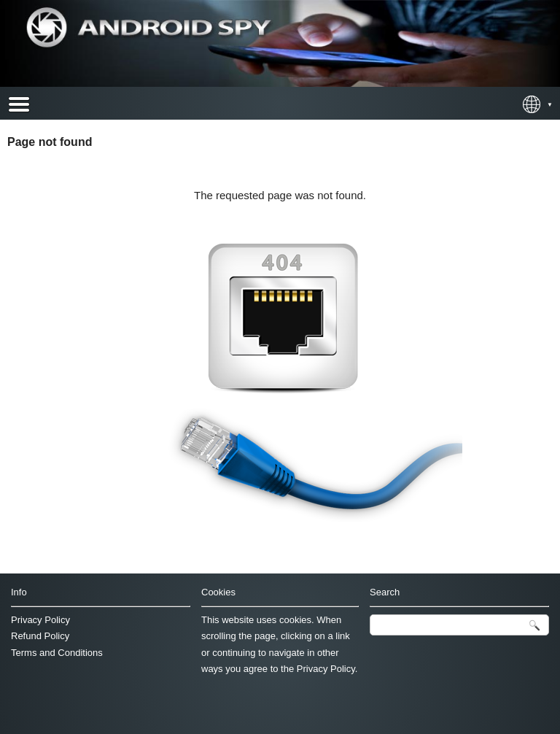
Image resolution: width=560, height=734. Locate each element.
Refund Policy (40, 636)
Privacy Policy (40, 620)
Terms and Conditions (57, 653)
